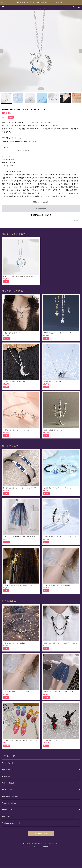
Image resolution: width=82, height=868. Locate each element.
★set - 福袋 (6, 776)
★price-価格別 (7, 770)
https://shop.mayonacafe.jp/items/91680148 (19, 141)
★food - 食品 (7, 810)
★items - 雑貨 (7, 790)
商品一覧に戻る (41, 834)
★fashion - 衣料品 (9, 803)
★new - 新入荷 (7, 763)
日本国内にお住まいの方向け (41, 215)
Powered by (41, 847)
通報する (77, 221)
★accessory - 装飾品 (10, 796)
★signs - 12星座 (8, 783)
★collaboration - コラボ (11, 823)
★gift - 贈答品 (7, 816)
